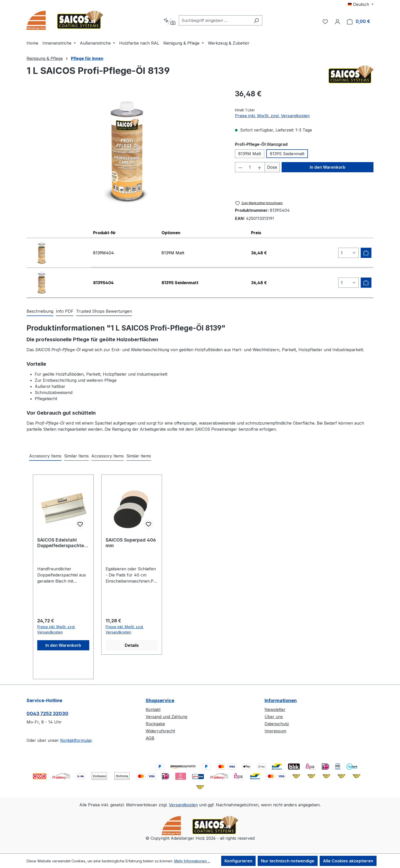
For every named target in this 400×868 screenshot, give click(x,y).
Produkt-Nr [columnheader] (104, 233)
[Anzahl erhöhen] (260, 167)
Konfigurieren (238, 861)
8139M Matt (250, 154)
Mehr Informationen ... (192, 861)
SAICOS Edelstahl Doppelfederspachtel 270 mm (61, 543)
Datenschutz (277, 724)
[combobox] (215, 20)
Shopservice (160, 700)
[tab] (40, 311)
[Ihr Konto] (337, 21)
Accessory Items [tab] (45, 456)
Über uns (274, 717)
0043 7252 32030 (47, 713)
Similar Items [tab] (76, 456)
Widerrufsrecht (160, 731)
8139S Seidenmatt (287, 154)
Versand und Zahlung (166, 717)
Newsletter (275, 709)
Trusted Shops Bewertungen (104, 311)
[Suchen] (256, 20)
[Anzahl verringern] (240, 167)
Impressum (275, 731)
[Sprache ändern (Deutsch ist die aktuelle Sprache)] (361, 4)
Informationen (281, 700)
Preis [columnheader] (256, 233)
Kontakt (153, 709)
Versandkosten (183, 805)
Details (132, 645)
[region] (126, 152)
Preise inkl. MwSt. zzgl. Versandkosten (272, 116)
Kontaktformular (76, 740)
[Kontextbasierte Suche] (170, 21)
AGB (150, 738)
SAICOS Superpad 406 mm (131, 543)
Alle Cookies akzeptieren (348, 861)
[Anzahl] (250, 167)
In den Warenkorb (328, 167)
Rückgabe (155, 724)
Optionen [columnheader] (171, 233)
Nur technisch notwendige (288, 861)
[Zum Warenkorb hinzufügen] (366, 253)
